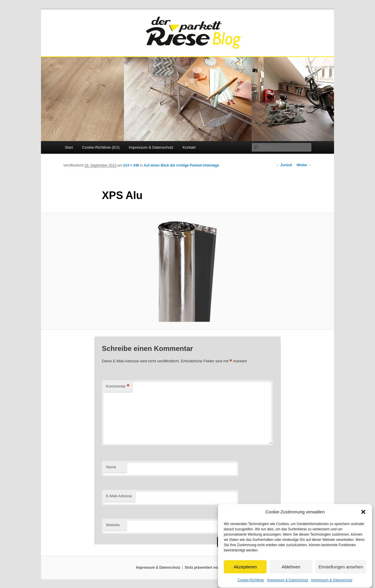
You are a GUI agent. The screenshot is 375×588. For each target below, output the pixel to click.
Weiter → (304, 165)
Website (113, 525)
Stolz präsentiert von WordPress (212, 568)
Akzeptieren (245, 574)
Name (111, 467)
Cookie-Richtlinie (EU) (101, 147)
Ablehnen (291, 574)
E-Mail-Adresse (119, 496)
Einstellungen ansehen (341, 574)
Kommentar (118, 386)
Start (69, 147)
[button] (363, 519)
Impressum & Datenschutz (151, 147)
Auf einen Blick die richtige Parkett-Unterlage (181, 165)
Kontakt (189, 147)
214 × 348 (131, 165)
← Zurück (284, 165)
